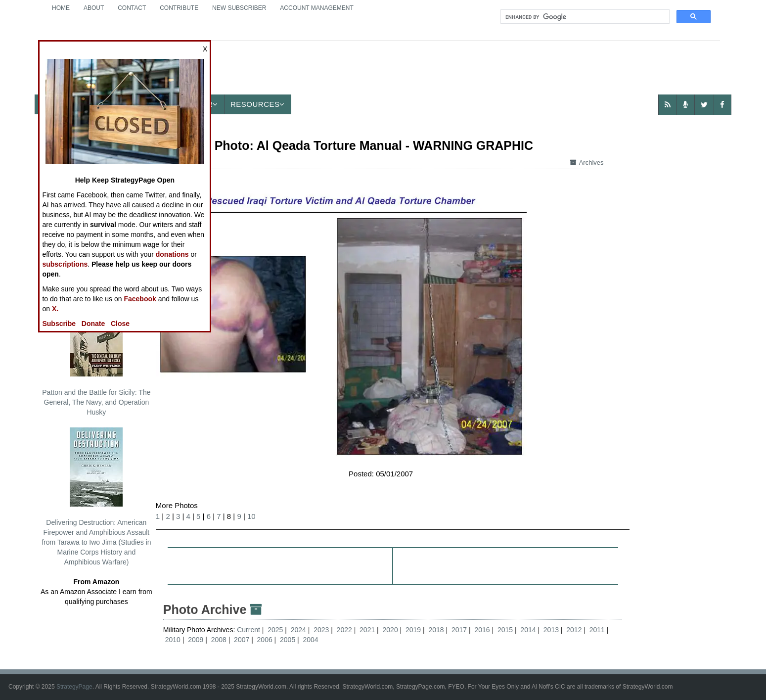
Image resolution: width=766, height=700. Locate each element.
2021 (367, 630)
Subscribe (59, 324)
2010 (173, 640)
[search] (584, 17)
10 (251, 516)
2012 (574, 630)
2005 (288, 640)
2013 (551, 630)
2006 (265, 640)
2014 (528, 630)
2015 (505, 630)
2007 (242, 640)
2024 (298, 630)
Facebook (140, 299)
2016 (482, 630)
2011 (597, 630)
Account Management (316, 8)
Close (120, 324)
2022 (344, 630)
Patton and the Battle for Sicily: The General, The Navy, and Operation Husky (96, 357)
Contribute (179, 8)
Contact (132, 8)
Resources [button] (258, 104)
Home (61, 8)
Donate (93, 324)
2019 (413, 630)
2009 (196, 640)
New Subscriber (239, 8)
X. (55, 309)
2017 (459, 630)
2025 (275, 630)
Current (249, 630)
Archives (587, 163)
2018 (436, 630)
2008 (219, 640)
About (94, 8)
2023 (321, 630)
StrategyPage (74, 687)
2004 (311, 640)
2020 (390, 630)
